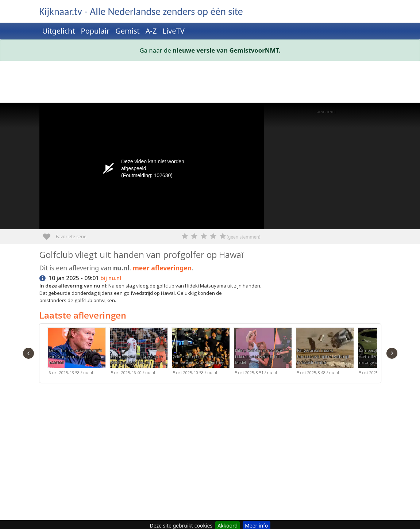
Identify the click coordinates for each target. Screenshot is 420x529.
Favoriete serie (49, 234)
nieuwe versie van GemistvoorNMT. (227, 50)
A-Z (151, 31)
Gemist (128, 31)
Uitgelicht (59, 31)
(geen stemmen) (243, 237)
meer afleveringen (162, 268)
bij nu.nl (111, 278)
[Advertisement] (210, 83)
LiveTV (173, 31)
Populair (95, 31)
